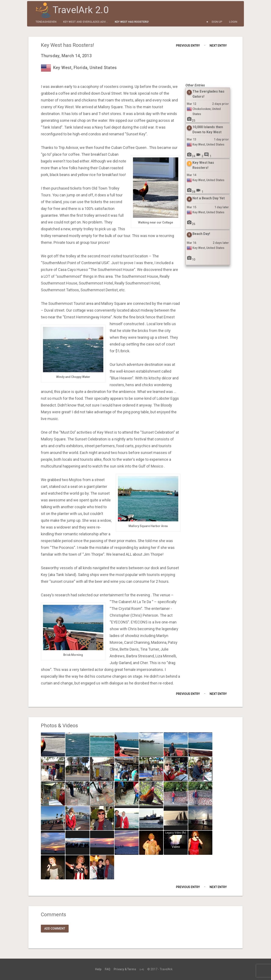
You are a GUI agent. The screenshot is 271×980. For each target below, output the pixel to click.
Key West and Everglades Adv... (86, 22)
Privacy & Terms (125, 969)
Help (98, 969)
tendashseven (46, 22)
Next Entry (218, 46)
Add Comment (55, 929)
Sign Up (217, 22)
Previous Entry (188, 46)
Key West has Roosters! (132, 22)
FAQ (108, 969)
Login (233, 22)
